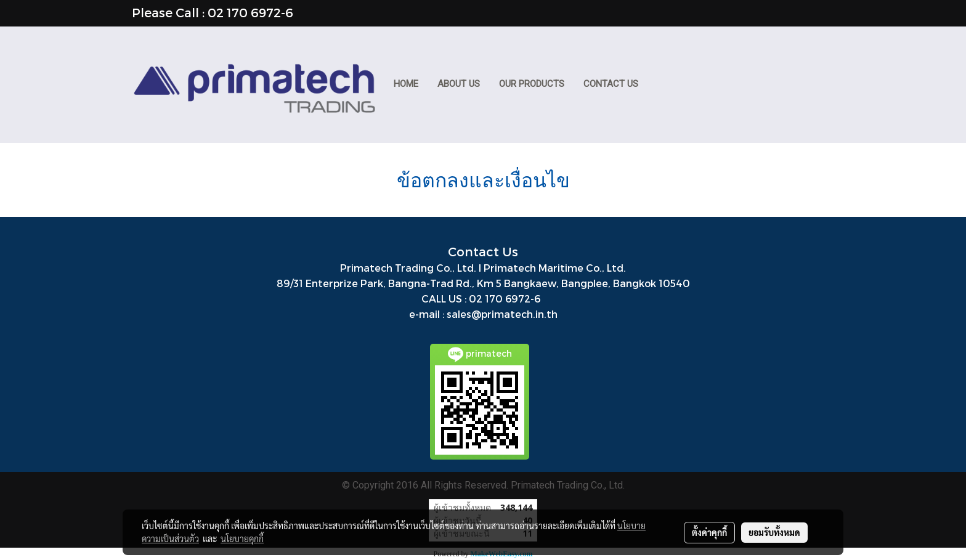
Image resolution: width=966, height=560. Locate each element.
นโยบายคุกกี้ (242, 538)
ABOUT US (459, 84)
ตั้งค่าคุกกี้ (709, 532)
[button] (659, 85)
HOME (406, 84)
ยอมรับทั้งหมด (774, 532)
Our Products (532, 84)
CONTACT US (611, 84)
